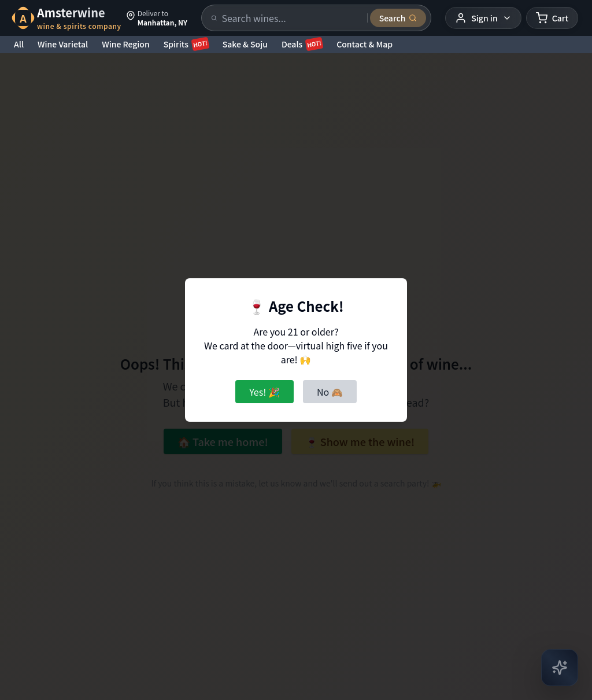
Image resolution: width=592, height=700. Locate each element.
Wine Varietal (63, 44)
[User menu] (483, 18)
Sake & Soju (245, 44)
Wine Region (126, 44)
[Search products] (291, 18)
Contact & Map (365, 44)
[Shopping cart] (552, 18)
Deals (302, 44)
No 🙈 (330, 392)
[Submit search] (398, 18)
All (19, 44)
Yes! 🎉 (264, 392)
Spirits (186, 44)
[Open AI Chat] (560, 668)
